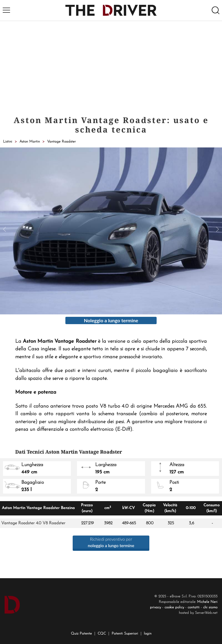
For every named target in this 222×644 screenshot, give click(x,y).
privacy (155, 607)
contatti (194, 607)
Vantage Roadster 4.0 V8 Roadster (33, 523)
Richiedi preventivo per (111, 542)
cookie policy (174, 607)
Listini (8, 142)
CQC (102, 634)
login (148, 634)
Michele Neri (207, 602)
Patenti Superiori (125, 634)
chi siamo (210, 607)
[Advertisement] (111, 67)
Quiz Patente (81, 634)
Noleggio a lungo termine (111, 320)
